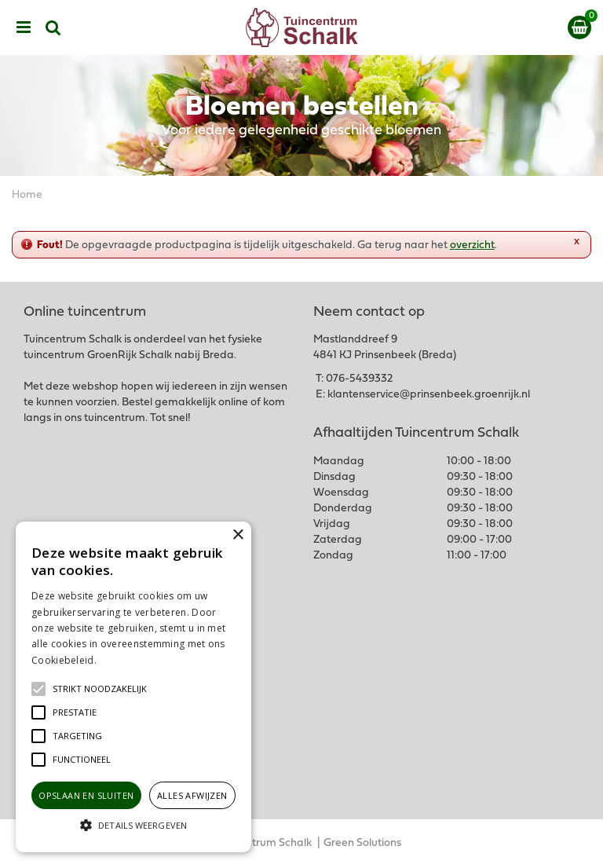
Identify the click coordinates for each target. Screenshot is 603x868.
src (53, 27)
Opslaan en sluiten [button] (86, 795)
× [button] (238, 535)
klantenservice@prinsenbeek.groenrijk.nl (429, 395)
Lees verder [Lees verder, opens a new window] (126, 660)
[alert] (133, 687)
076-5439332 (359, 379)
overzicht (472, 245)
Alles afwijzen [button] (192, 795)
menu (24, 27)
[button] (100, 689)
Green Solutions (362, 843)
